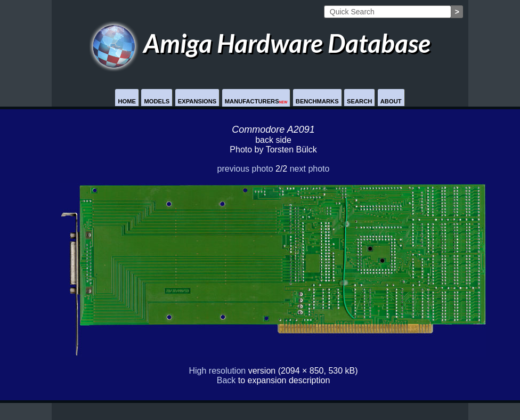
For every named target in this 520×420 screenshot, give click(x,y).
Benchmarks (317, 101)
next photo (310, 169)
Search (359, 101)
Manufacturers (256, 101)
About (391, 101)
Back (226, 380)
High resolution (217, 371)
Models (157, 101)
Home (127, 101)
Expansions (197, 101)
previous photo (245, 169)
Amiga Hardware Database (260, 43)
